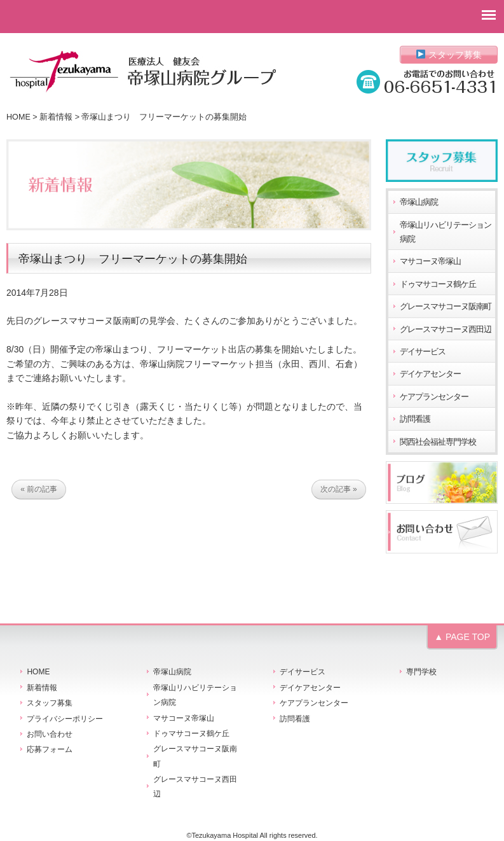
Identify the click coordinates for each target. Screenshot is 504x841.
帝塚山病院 (419, 202)
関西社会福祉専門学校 (438, 442)
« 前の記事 (39, 489)
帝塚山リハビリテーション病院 (446, 232)
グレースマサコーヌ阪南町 (446, 307)
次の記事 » (339, 489)
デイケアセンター (430, 374)
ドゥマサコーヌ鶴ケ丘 (438, 284)
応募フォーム (50, 749)
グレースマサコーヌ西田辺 (446, 330)
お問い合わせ (50, 734)
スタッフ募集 (449, 55)
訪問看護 (415, 419)
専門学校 (421, 672)
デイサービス (423, 352)
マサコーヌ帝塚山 (430, 261)
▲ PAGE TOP (462, 637)
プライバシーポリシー (65, 719)
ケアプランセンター (434, 397)
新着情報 (56, 117)
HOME (18, 117)
